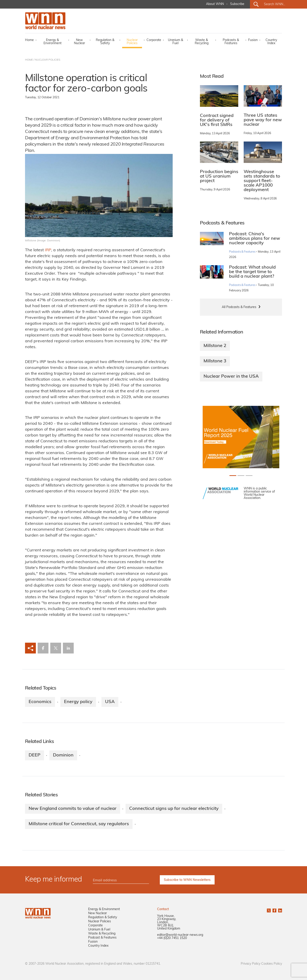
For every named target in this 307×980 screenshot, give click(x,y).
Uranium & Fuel (175, 42)
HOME (29, 60)
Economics (40, 702)
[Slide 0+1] (233, 476)
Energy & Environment (53, 42)
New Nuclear (79, 42)
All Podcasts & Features (239, 307)
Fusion (253, 40)
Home (29, 40)
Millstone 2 (215, 346)
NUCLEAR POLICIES (48, 60)
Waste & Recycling (202, 42)
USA (110, 702)
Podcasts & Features (231, 42)
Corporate (154, 40)
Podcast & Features (102, 938)
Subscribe (237, 4)
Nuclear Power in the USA (231, 377)
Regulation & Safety (105, 42)
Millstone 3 (215, 361)
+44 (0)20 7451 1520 (172, 938)
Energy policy (78, 702)
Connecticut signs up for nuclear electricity (174, 809)
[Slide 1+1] (241, 476)
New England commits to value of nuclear (73, 809)
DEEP (34, 755)
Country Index (271, 42)
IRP (48, 250)
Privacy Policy (251, 964)
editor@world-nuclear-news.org (180, 935)
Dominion (63, 755)
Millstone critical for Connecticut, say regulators (79, 824)
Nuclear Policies (132, 42)
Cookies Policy (272, 964)
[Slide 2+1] (249, 476)
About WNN (215, 4)
